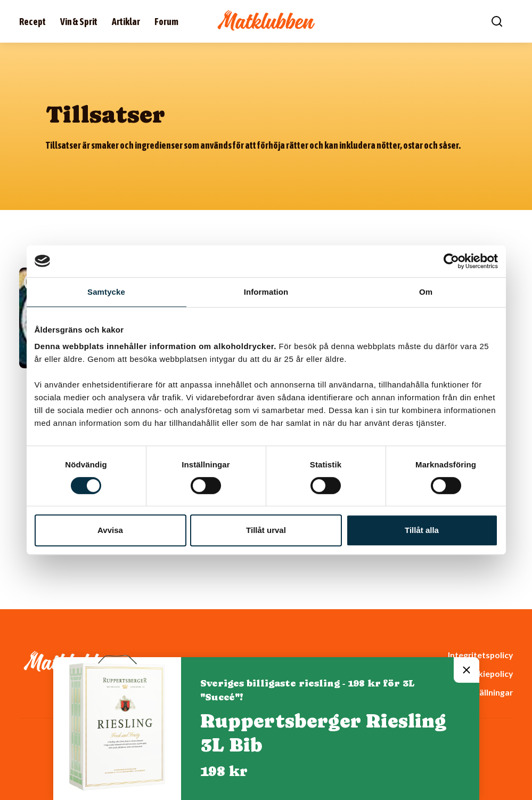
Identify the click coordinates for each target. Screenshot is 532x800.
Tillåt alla (422, 530)
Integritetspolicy (480, 655)
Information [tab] (266, 292)
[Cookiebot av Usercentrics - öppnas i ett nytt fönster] (451, 261)
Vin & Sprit (79, 22)
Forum (166, 22)
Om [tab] (426, 292)
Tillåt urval (266, 530)
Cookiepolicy (487, 673)
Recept (32, 22)
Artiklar (126, 22)
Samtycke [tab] (106, 292)
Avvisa (110, 530)
